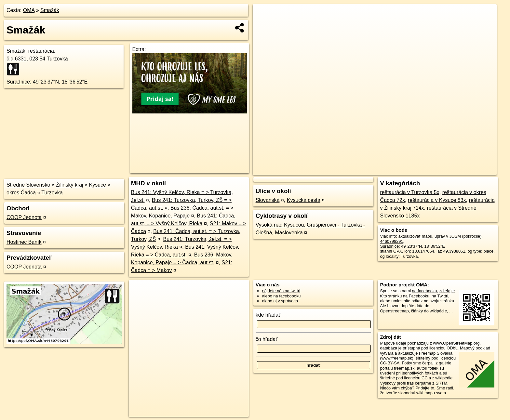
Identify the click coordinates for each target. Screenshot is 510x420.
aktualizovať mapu (415, 236)
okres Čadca (21, 193)
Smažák (50, 10)
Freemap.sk (418, 170)
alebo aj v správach (280, 301)
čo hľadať (267, 339)
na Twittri (440, 296)
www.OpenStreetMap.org (456, 343)
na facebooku (425, 291)
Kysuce (97, 185)
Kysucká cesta (304, 200)
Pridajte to (425, 388)
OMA (29, 10)
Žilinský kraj (70, 185)
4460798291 (391, 241)
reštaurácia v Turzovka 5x (409, 192)
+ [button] (264, 15)
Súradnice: (19, 82)
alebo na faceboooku (282, 296)
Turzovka (52, 193)
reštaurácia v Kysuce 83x (437, 200)
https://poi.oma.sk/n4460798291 (467, 170)
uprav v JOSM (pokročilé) (458, 236)
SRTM (441, 383)
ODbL (452, 348)
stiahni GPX (391, 251)
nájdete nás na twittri (281, 291)
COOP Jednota (24, 217)
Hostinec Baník (24, 242)
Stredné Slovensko (28, 185)
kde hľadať (268, 315)
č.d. (16, 59)
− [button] (264, 25)
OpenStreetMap (384, 170)
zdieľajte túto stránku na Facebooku (417, 293)
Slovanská (268, 200)
